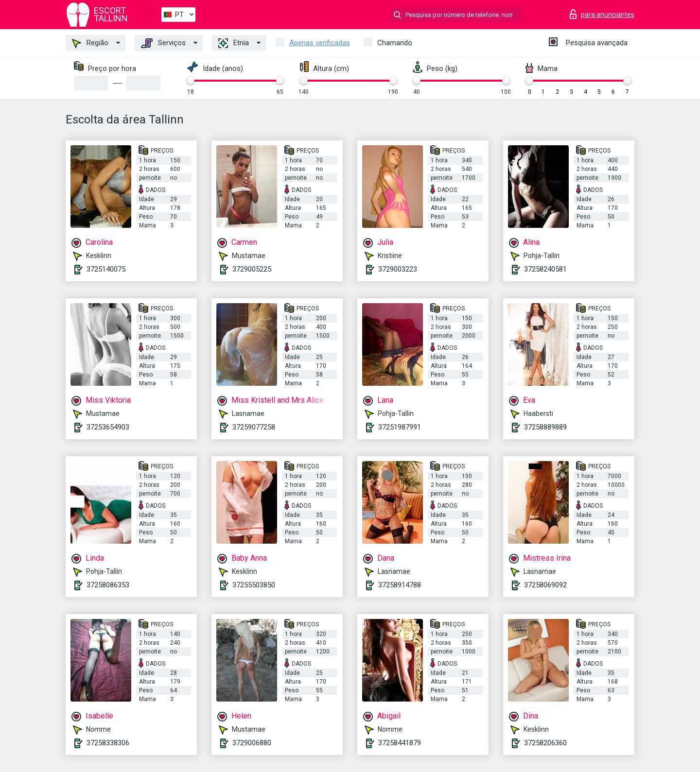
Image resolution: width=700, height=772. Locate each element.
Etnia (234, 43)
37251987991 (400, 427)
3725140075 (106, 269)
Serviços (163, 43)
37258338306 (108, 743)
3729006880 (252, 743)
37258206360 (545, 743)
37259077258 (254, 427)
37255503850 (254, 585)
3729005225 (252, 269)
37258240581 (545, 269)
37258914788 (400, 585)
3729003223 (398, 269)
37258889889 (545, 427)
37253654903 (108, 427)
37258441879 (400, 743)
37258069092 (545, 585)
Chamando (395, 43)
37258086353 (108, 585)
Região (90, 43)
